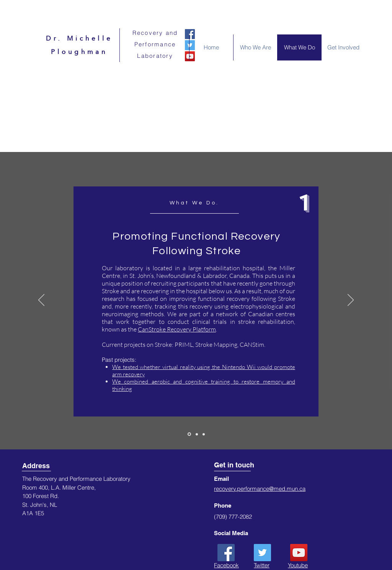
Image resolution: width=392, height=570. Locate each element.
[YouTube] (299, 553)
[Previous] (41, 301)
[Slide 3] (204, 434)
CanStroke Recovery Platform (177, 329)
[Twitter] (262, 553)
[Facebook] (190, 34)
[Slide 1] (189, 434)
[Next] (351, 301)
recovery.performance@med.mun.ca (260, 489)
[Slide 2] (197, 434)
